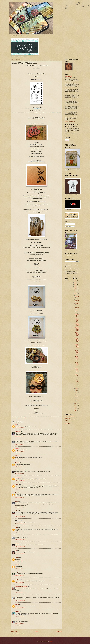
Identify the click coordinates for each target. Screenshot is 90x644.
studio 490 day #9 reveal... (77, 335)
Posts (67, 224)
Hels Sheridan (18, 432)
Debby (17, 528)
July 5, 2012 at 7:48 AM (20, 428)
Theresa (17, 463)
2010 (76, 405)
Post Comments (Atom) (21, 634)
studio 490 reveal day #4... (77, 365)
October (77, 303)
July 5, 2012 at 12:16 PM (20, 546)
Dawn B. (17, 484)
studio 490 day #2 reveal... (77, 377)
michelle (17, 620)
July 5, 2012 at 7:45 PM (20, 582)
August (77, 310)
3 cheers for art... (77, 316)
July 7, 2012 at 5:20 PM (20, 623)
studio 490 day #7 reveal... (77, 347)
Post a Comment (17, 626)
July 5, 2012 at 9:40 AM (20, 480)
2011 (76, 403)
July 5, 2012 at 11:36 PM (20, 600)
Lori (16, 550)
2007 (76, 411)
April (76, 392)
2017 (76, 284)
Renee (17, 493)
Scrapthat (17, 448)
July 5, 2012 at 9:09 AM (20, 473)
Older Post (59, 631)
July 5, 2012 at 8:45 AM (20, 459)
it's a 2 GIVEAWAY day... (77, 320)
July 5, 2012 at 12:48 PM (20, 554)
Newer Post (14, 631)
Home (37, 631)
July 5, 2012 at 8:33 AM (20, 452)
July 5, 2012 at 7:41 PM (20, 575)
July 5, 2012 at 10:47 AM (20, 524)
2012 (76, 294)
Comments (68, 226)
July (76, 313)
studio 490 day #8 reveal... (77, 341)
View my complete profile (70, 121)
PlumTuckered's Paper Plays (21, 470)
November (77, 300)
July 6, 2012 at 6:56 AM (20, 616)
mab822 (17, 565)
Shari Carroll (67, 424)
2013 (76, 292)
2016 (76, 286)
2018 (76, 283)
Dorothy (17, 558)
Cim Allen (17, 612)
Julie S (17, 536)
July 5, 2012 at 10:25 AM (20, 507)
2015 (76, 288)
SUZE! (66, 420)
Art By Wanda (18, 572)
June (77, 388)
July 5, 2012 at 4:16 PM (20, 561)
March (77, 394)
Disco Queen (18, 477)
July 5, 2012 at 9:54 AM (20, 497)
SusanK (17, 501)
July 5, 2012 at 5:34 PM (20, 568)
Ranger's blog (68, 419)
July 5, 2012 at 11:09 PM (20, 592)
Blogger (51, 641)
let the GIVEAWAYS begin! (77, 329)
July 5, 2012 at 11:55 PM (20, 608)
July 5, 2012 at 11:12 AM (20, 539)
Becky (17, 596)
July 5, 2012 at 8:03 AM (20, 445)
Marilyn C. (17, 579)
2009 (76, 407)
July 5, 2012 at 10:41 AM (20, 517)
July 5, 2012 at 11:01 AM (20, 532)
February (77, 397)
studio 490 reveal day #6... (77, 353)
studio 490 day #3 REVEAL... (77, 371)
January (77, 400)
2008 (76, 409)
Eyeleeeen (17, 456)
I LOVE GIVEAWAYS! (77, 325)
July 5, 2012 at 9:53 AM (20, 489)
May (76, 390)
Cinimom (17, 543)
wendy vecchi (69, 76)
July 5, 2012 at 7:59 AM (20, 436)
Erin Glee (17, 604)
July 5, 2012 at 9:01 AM (20, 466)
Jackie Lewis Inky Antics (70, 417)
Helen (16, 511)
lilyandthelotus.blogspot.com (21, 586)
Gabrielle (17, 440)
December (77, 296)
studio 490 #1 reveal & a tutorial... (77, 383)
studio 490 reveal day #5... (77, 359)
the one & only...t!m (69, 422)
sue (16, 424)
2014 (76, 290)
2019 (76, 281)
